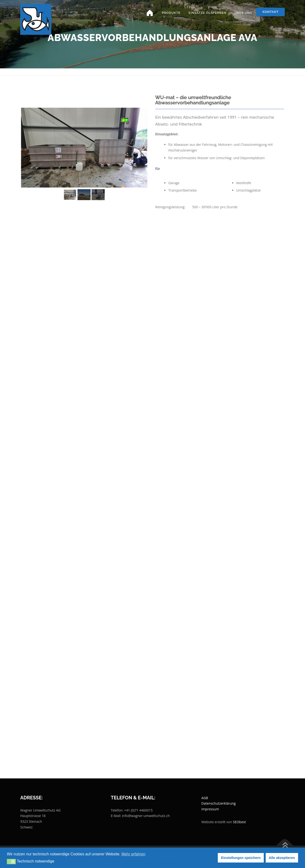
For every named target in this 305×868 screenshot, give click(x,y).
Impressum (210, 809)
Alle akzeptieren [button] (282, 858)
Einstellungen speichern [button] (241, 858)
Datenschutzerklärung (219, 803)
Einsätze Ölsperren (207, 13)
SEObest (239, 822)
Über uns (243, 13)
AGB (205, 798)
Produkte (171, 13)
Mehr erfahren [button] (134, 854)
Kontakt (271, 12)
